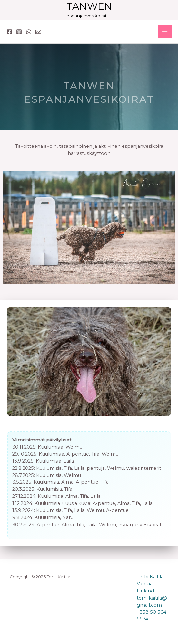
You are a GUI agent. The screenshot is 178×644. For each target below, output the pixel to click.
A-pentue (78, 454)
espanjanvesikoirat (140, 525)
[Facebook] (9, 32)
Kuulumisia (50, 447)
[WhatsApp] (29, 32)
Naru (68, 517)
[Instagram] (19, 32)
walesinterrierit (144, 468)
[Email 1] (38, 32)
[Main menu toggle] (165, 32)
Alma (67, 482)
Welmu (74, 447)
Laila (69, 461)
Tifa (95, 454)
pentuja (96, 468)
